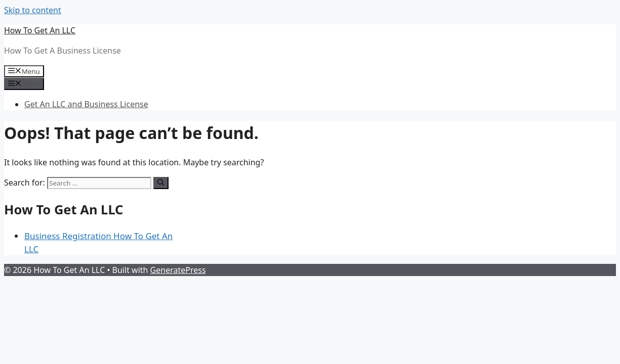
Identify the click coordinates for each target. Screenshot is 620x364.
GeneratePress (178, 270)
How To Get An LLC (40, 30)
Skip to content (33, 10)
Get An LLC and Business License (86, 104)
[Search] (161, 183)
